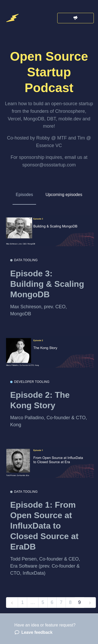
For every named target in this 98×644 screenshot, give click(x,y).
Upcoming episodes (64, 195)
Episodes (24, 195)
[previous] (12, 603)
